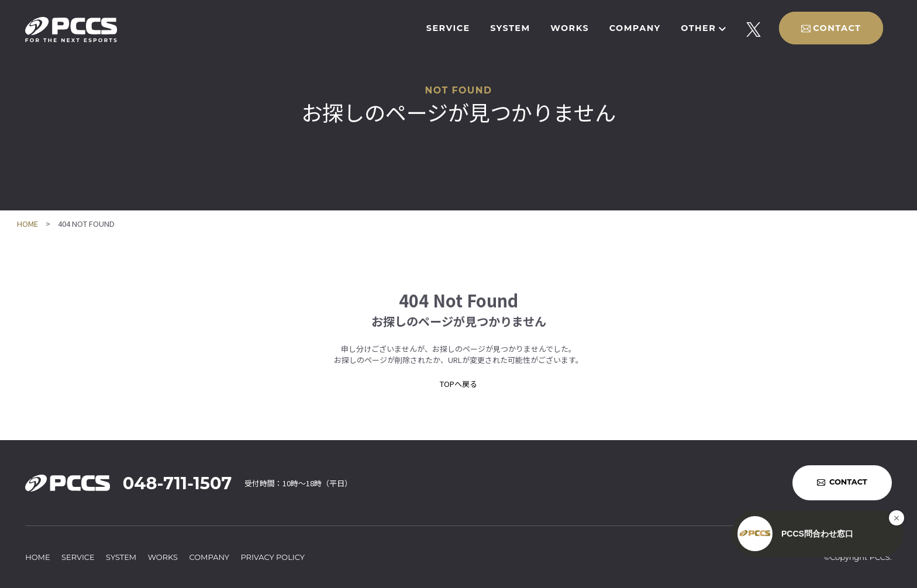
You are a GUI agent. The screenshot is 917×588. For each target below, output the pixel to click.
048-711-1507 (177, 483)
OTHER (698, 28)
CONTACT (837, 28)
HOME (27, 224)
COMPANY (635, 28)
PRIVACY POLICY (273, 557)
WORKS (570, 28)
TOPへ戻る (458, 384)
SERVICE (448, 28)
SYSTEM (510, 28)
